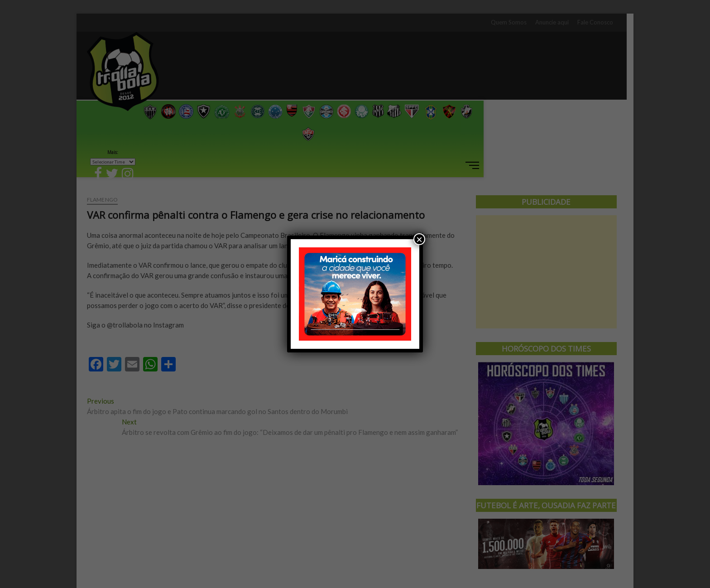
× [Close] (419, 239)
